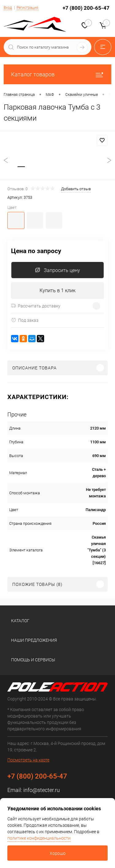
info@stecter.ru (42, 790)
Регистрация (27, 8)
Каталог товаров (57, 74)
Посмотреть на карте (28, 760)
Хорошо (58, 853)
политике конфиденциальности (39, 838)
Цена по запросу (36, 251)
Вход (8, 8)
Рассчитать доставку (36, 306)
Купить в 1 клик (57, 291)
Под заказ (25, 320)
